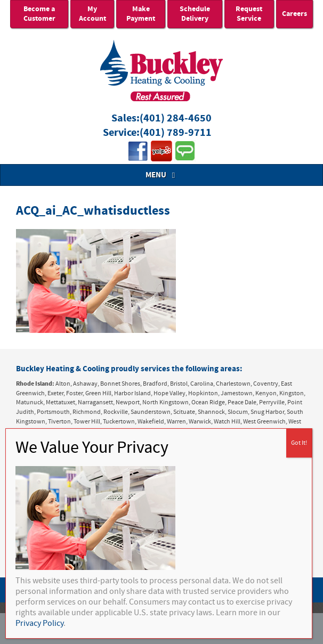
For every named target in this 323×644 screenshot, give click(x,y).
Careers (294, 14)
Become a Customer (39, 14)
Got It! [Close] (299, 443)
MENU (161, 175)
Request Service (249, 14)
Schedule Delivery (195, 14)
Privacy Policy (39, 623)
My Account (92, 14)
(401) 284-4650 (176, 119)
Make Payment (141, 14)
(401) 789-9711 (176, 133)
